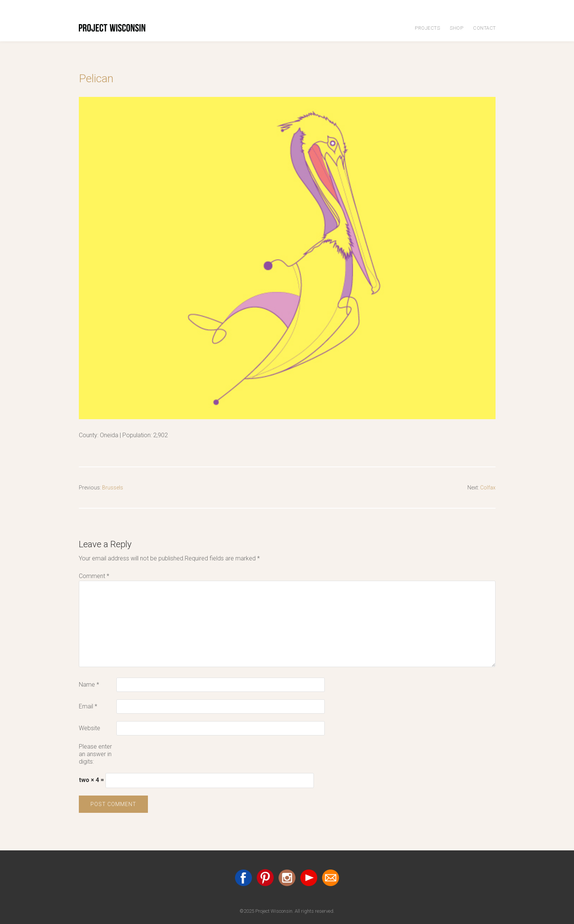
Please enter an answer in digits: (95, 754)
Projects (427, 28)
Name (89, 685)
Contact (484, 28)
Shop (456, 28)
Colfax (487, 487)
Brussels (115, 487)
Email (88, 706)
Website (90, 728)
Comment (94, 576)
